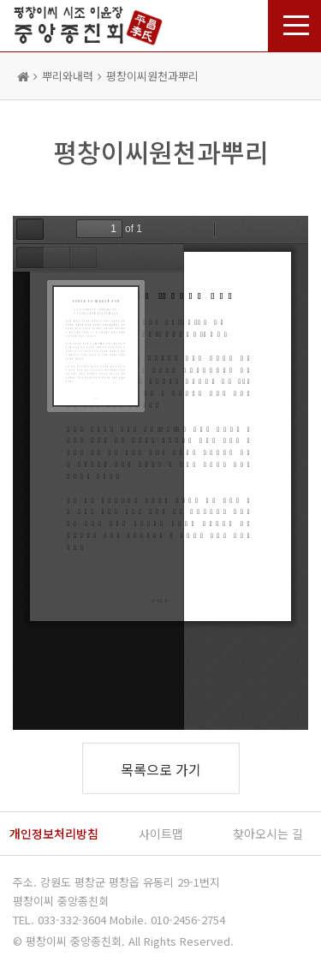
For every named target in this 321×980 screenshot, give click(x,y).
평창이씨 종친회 (88, 24)
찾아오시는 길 (268, 834)
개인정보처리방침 (54, 834)
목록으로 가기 (161, 769)
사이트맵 (161, 834)
